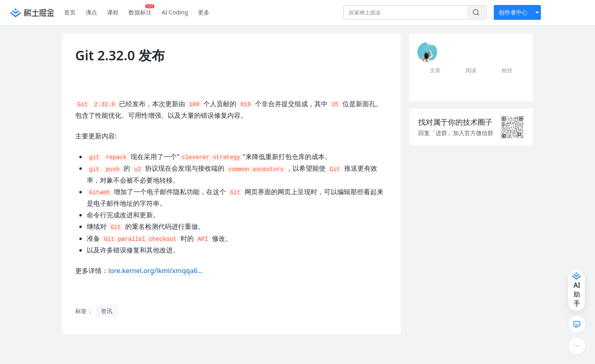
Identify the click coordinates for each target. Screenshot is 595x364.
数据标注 (142, 10)
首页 (70, 12)
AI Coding (175, 12)
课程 (113, 12)
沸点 (91, 12)
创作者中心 (513, 12)
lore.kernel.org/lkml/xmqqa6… (155, 271)
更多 (204, 12)
